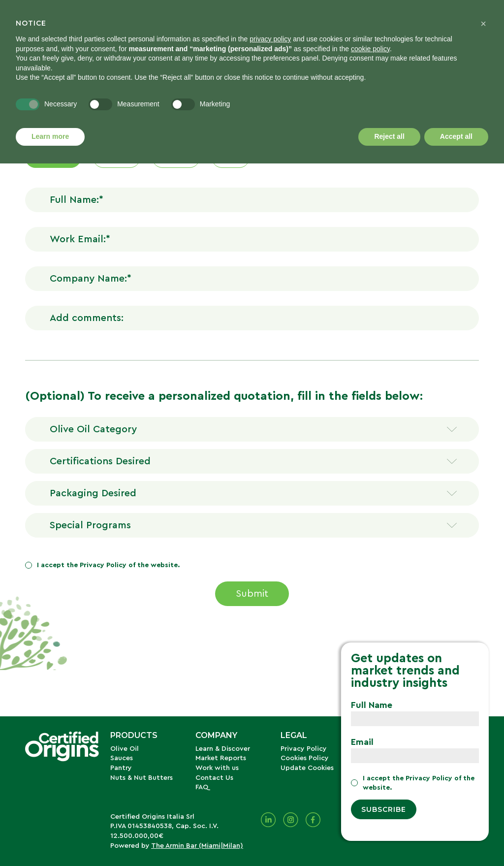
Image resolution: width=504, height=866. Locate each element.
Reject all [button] (389, 136)
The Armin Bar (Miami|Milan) (197, 846)
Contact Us (214, 778)
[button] (483, 24)
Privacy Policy (103, 565)
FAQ (202, 787)
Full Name (372, 705)
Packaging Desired (93, 493)
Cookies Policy (305, 758)
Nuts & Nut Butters (142, 778)
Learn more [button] (50, 136)
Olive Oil (125, 749)
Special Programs (90, 525)
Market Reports (221, 758)
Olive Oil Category (93, 429)
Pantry (121, 768)
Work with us (217, 768)
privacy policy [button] (270, 39)
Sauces (122, 758)
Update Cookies (307, 768)
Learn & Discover (223, 749)
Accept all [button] (456, 136)
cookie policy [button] (370, 49)
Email (362, 742)
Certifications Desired (100, 461)
